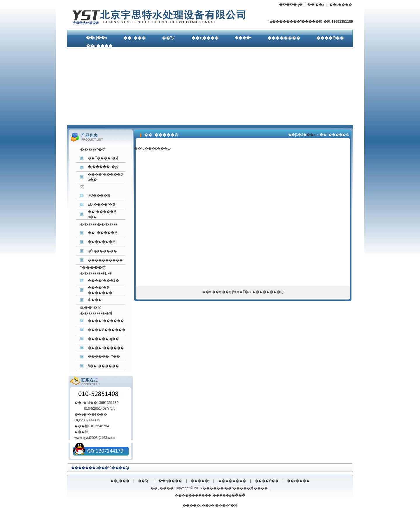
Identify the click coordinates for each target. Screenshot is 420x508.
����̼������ (105, 260)
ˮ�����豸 (311, 22)
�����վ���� (229, 495)
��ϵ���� (341, 5)
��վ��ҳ (97, 38)
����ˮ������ (106, 321)
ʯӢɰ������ (102, 251)
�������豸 (102, 242)
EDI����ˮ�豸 (102, 204)
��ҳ (311, 135)
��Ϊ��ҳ (316, 5)
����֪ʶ (243, 38)
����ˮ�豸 (226, 505)
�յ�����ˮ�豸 (103, 167)
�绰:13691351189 (338, 22)
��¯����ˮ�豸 (103, 158)
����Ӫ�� (330, 38)
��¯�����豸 (103, 233)
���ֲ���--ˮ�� (104, 357)
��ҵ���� (205, 38)
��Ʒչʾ (169, 38)
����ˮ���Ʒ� (103, 281)
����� (203, 495)
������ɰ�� (103, 339)
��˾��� (135, 38)
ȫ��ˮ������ (103, 366)
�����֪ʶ (200, 481)
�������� (284, 38)
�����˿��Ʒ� (198, 505)
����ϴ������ (107, 330)
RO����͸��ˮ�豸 (99, 195)
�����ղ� (291, 5)
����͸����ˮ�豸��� (95, 300)
